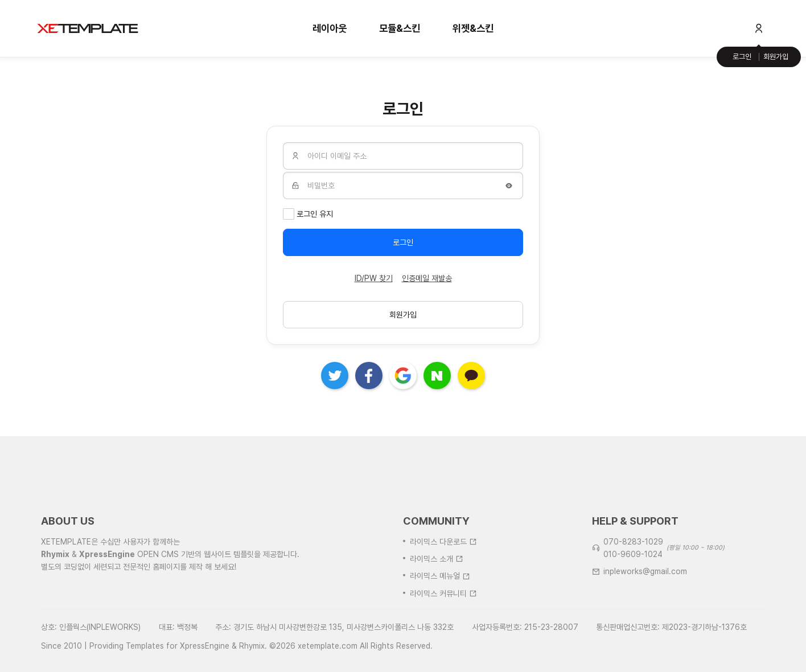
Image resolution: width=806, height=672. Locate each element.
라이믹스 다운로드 (443, 572)
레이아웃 (330, 28)
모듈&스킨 (400, 28)
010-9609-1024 (633, 586)
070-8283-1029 (633, 572)
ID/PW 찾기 (374, 278)
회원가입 (776, 57)
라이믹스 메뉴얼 (440, 607)
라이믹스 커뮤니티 (443, 624)
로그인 (742, 57)
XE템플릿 (88, 28)
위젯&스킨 (473, 28)
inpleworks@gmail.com (645, 603)
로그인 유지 (315, 214)
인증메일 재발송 (427, 278)
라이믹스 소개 (437, 590)
